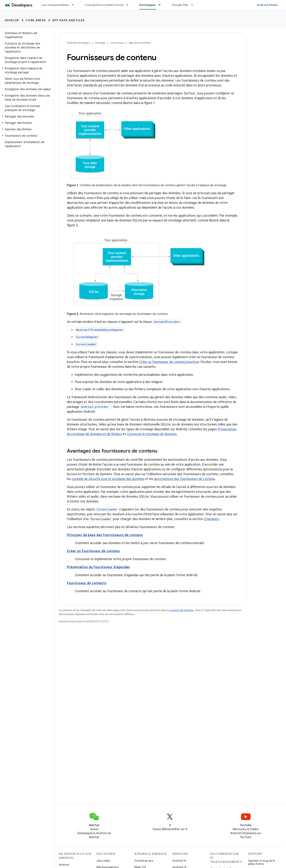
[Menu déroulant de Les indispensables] (75, 5)
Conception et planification (104, 5)
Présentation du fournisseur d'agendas (98, 567)
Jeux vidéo (103, 861)
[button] (26, 70)
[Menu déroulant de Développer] (161, 5)
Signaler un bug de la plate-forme (261, 862)
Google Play (180, 5)
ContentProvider (167, 322)
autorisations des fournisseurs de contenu (184, 479)
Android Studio (268, 5)
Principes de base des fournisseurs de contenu (105, 535)
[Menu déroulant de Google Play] (194, 5)
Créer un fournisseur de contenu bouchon (169, 362)
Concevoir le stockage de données (152, 434)
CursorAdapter (87, 337)
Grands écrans (144, 861)
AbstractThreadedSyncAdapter (100, 330)
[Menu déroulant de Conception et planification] (129, 5)
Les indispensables (55, 5)
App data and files (68, 20)
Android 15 (179, 861)
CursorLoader (86, 344)
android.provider (95, 407)
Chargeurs (211, 519)
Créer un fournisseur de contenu (93, 551)
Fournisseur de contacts (87, 583)
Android (64, 865)
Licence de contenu (182, 610)
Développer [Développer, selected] (148, 5)
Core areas (36, 20)
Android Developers (79, 43)
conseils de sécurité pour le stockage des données (108, 479)
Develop (12, 20)
